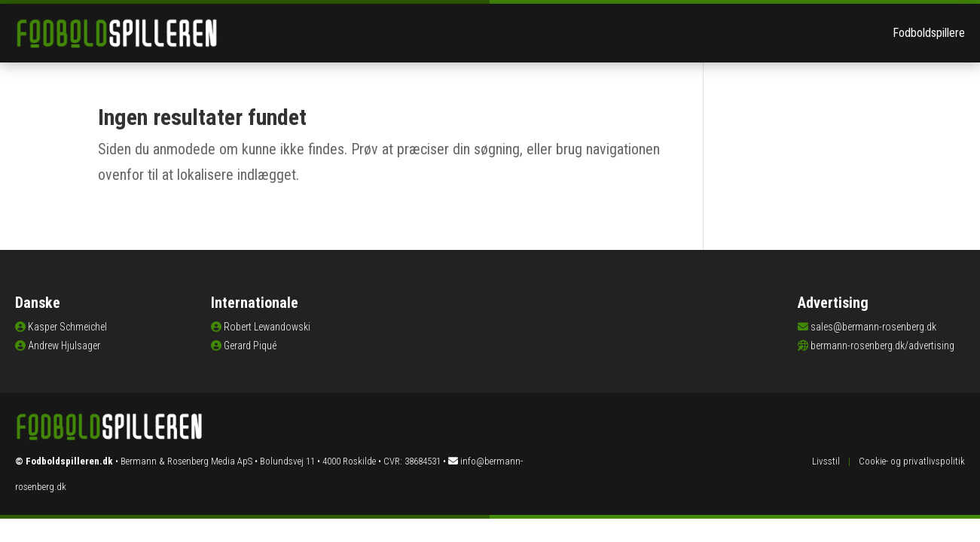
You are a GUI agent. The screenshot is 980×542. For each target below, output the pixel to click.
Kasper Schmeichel (67, 327)
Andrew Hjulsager (64, 346)
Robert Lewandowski (267, 327)
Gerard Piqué (250, 346)
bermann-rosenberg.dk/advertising (882, 346)
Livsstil (826, 461)
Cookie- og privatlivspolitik (912, 461)
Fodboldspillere (929, 33)
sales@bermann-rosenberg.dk (873, 327)
